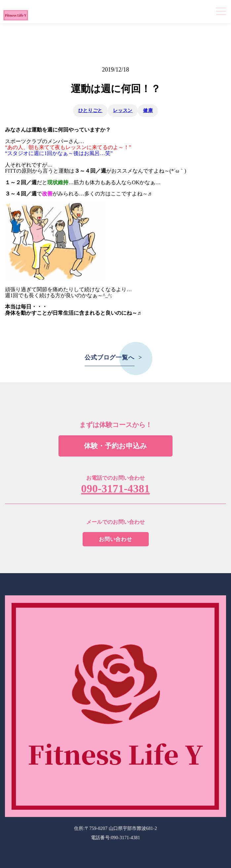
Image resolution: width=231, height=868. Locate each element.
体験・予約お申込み (115, 446)
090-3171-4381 (116, 489)
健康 (148, 110)
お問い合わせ (115, 539)
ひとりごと (91, 110)
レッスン (123, 110)
